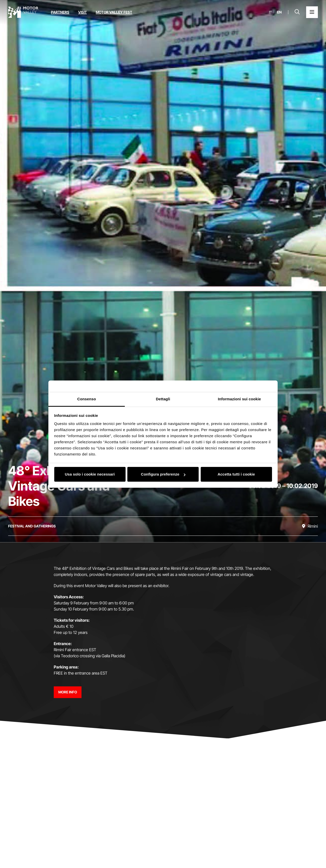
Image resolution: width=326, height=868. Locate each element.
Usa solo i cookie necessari (90, 474)
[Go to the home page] (23, 12)
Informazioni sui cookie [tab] (240, 399)
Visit (83, 12)
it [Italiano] (270, 12)
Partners (60, 12)
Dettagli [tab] (163, 399)
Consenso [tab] (86, 399)
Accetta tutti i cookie (236, 474)
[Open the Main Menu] (312, 12)
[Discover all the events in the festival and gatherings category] (32, 526)
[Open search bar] (297, 12)
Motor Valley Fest (114, 12)
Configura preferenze (163, 474)
